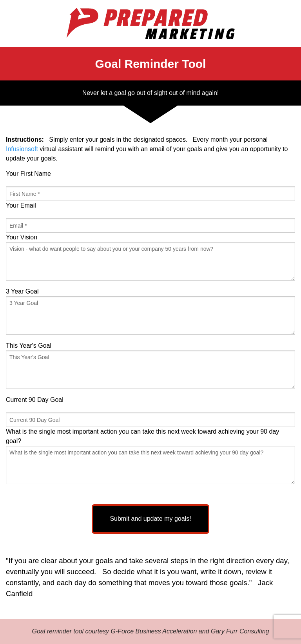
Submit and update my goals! (150, 519)
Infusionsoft (22, 149)
